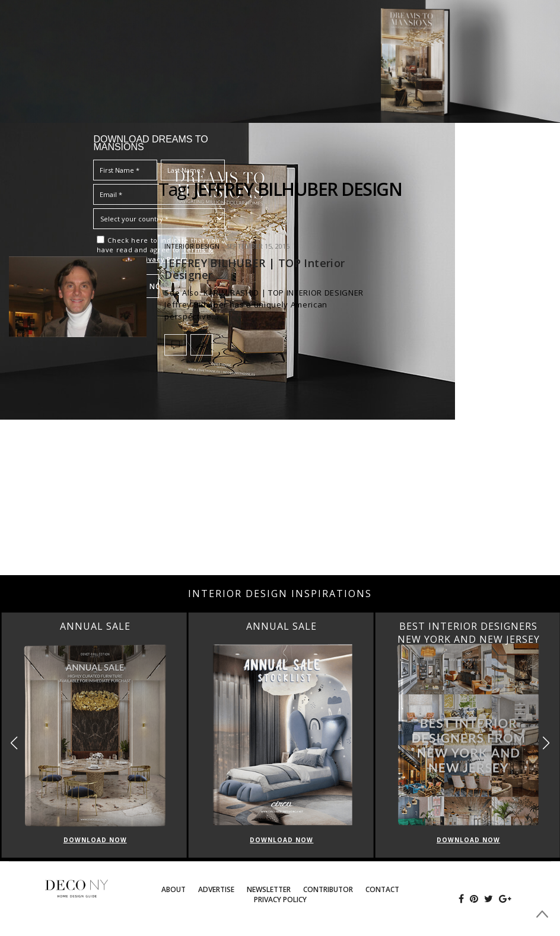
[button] (546, 743)
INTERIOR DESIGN (192, 246)
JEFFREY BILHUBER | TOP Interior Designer (254, 269)
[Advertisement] (280, 480)
